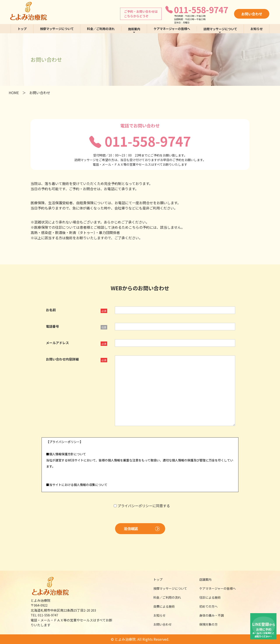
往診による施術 (207, 597)
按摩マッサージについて (57, 29)
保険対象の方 (206, 624)
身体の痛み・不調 (209, 615)
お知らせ (257, 29)
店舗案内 (203, 579)
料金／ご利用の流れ (101, 29)
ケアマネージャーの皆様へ (172, 29)
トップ (22, 29)
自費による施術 (161, 606)
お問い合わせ (252, 14)
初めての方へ (206, 606)
